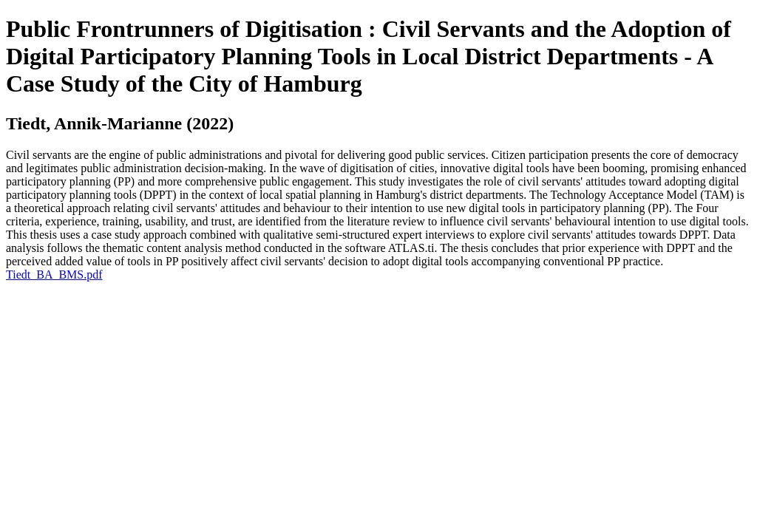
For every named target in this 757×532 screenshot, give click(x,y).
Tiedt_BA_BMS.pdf (54, 274)
